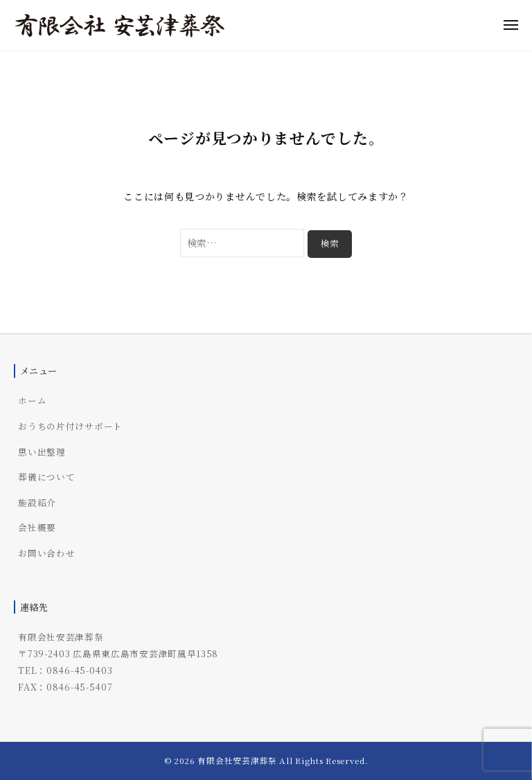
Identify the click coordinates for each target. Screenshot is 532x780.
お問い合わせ (46, 553)
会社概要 (37, 527)
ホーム (32, 400)
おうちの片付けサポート (70, 426)
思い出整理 (42, 452)
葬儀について (46, 477)
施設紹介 (37, 502)
